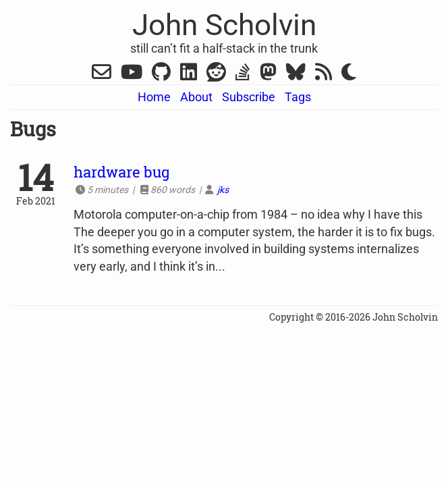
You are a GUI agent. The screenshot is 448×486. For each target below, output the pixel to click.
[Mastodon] (268, 75)
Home (154, 97)
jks (223, 190)
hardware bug (121, 172)
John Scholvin (224, 25)
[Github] (161, 75)
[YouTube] (132, 75)
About (196, 97)
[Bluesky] (296, 75)
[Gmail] (102, 75)
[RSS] (324, 75)
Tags (298, 97)
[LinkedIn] (189, 75)
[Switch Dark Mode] (349, 72)
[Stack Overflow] (243, 75)
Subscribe (249, 97)
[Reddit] (216, 75)
